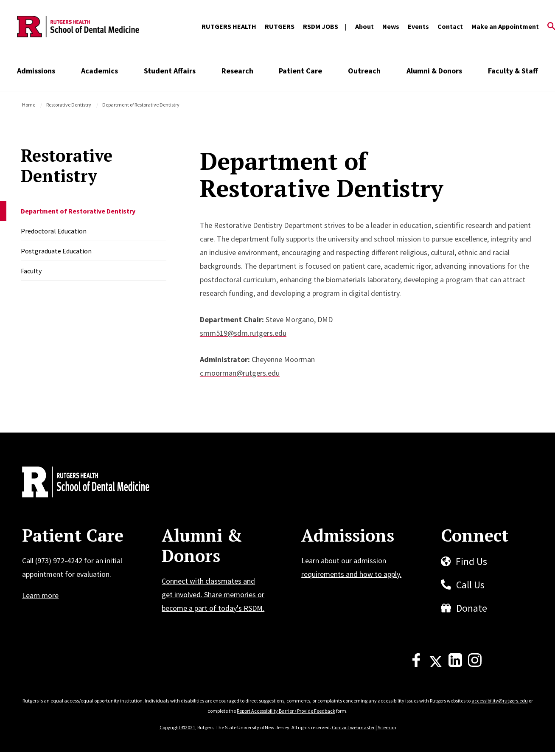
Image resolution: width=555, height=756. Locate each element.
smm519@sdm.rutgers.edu (243, 333)
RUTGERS (280, 26)
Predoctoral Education (54, 231)
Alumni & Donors (434, 71)
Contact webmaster (353, 727)
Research (237, 71)
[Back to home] (78, 483)
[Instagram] (475, 664)
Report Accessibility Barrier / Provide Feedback (286, 711)
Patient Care (300, 71)
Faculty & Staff (513, 71)
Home (29, 105)
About (364, 26)
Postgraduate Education (56, 251)
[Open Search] (551, 27)
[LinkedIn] (455, 664)
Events (418, 26)
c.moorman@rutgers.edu (240, 373)
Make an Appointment (505, 26)
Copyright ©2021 (177, 727)
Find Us (471, 561)
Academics (100, 71)
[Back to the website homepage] (78, 27)
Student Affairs (170, 71)
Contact (450, 26)
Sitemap (387, 727)
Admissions (36, 71)
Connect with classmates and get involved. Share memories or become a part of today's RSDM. (213, 594)
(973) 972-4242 (59, 561)
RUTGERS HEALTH (229, 26)
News (391, 26)
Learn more (40, 595)
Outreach (364, 71)
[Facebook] (416, 664)
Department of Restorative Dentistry (78, 211)
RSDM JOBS (321, 26)
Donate (472, 608)
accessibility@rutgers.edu (500, 701)
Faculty (31, 271)
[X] (436, 664)
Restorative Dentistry (69, 105)
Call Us (470, 585)
